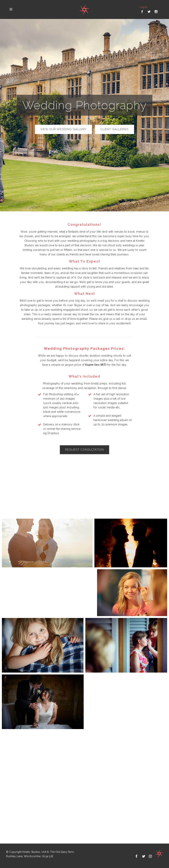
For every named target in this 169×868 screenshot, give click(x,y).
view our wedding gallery (63, 129)
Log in (143, 7)
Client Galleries (115, 129)
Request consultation (84, 450)
